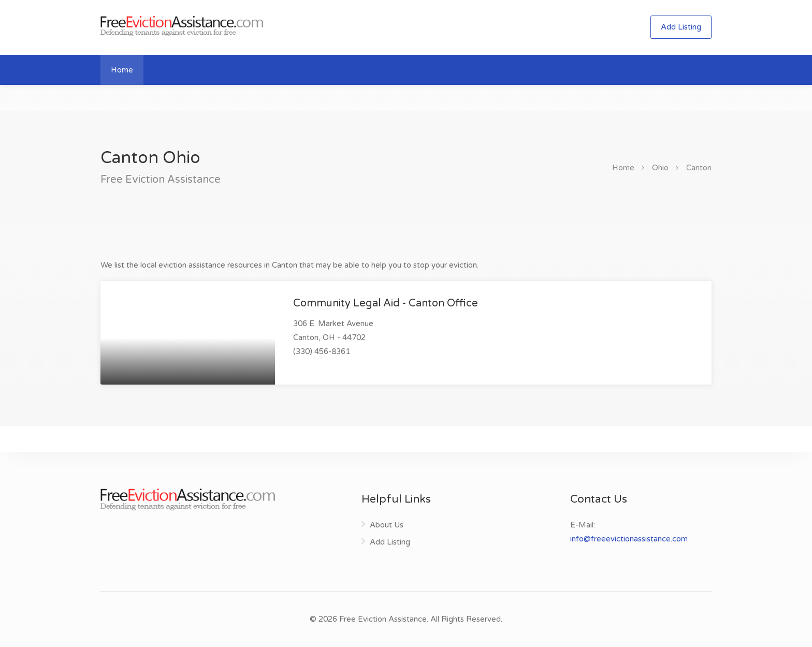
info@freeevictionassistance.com (629, 539)
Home (122, 70)
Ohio (660, 168)
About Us (387, 525)
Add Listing (681, 27)
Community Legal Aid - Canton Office (386, 303)
